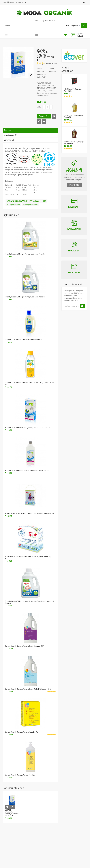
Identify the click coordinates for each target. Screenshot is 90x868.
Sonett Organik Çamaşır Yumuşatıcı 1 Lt (20, 775)
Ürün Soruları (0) (10, 135)
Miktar (39, 107)
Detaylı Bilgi (74, 185)
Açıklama (8, 130)
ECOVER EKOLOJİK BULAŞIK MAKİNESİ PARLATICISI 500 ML (27, 471)
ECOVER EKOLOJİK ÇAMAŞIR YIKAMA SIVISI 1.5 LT (24, 340)
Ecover (51, 69)
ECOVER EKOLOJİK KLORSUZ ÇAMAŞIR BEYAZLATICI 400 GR (28, 428)
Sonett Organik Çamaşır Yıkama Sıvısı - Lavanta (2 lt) (25, 646)
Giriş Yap (15, 2)
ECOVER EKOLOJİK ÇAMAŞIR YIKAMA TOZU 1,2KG (12, 813)
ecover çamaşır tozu (30, 205)
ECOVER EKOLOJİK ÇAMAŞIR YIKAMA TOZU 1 (24, 201)
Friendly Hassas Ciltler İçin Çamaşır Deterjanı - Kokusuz (25, 297)
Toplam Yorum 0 (52, 63)
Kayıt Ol (24, 2)
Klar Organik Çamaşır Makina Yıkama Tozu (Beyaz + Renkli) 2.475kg (30, 513)
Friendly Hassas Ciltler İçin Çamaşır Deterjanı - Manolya (25, 254)
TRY (85, 2)
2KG (45, 201)
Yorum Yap (41, 65)
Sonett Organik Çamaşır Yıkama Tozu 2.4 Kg (21, 732)
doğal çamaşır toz (13, 205)
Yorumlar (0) (9, 140)
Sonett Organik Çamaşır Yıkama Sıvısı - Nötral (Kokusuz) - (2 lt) (28, 689)
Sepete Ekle (44, 116)
